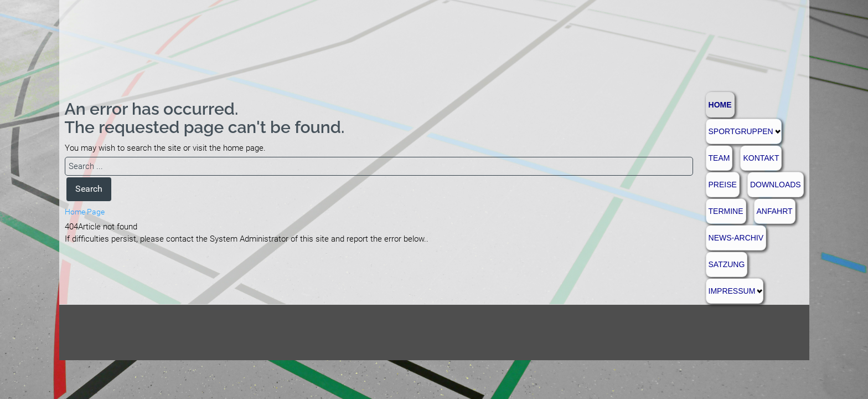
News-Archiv (736, 238)
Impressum (732, 291)
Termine (726, 211)
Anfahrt (775, 211)
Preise (723, 185)
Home (720, 105)
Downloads (776, 185)
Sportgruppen (741, 131)
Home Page (85, 212)
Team (719, 158)
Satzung (727, 264)
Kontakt (761, 158)
